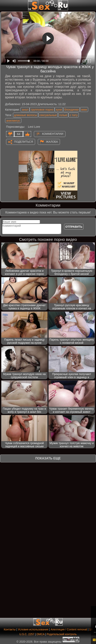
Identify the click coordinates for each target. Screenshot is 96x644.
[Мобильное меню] (4, 5)
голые (63, 115)
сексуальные (48, 115)
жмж (84, 109)
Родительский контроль (62, 634)
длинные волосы (26, 115)
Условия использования (33, 629)
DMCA (40, 634)
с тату (74, 115)
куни (59, 109)
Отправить (74, 227)
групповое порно (42, 109)
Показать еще (48, 458)
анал (25, 109)
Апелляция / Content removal (69, 629)
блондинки (72, 109)
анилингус (13, 121)
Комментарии (53, 134)
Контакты (10, 629)
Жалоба (52, 142)
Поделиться (24, 142)
